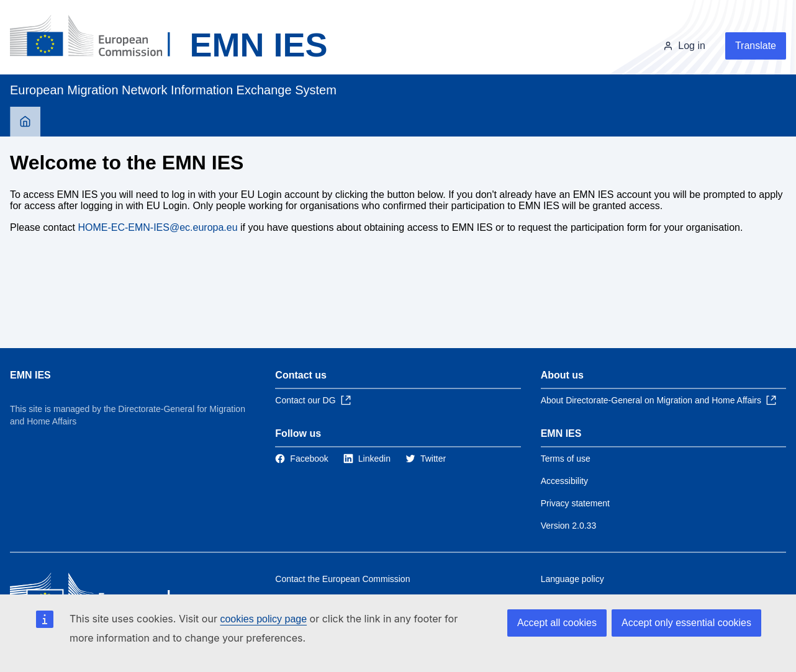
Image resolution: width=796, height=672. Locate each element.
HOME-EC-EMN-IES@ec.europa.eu (157, 227)
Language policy (572, 579)
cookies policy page (263, 619)
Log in (692, 46)
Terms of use (566, 459)
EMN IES (30, 375)
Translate (756, 46)
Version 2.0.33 (569, 526)
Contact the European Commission (342, 579)
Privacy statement (575, 503)
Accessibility (564, 481)
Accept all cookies (557, 623)
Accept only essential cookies (686, 623)
